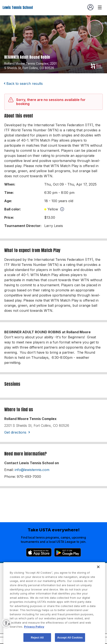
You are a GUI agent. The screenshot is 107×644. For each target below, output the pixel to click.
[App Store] (39, 552)
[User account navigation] (90, 7)
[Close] (98, 575)
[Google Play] (68, 552)
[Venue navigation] (100, 7)
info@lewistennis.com (32, 470)
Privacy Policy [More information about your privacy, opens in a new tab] (34, 635)
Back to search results (25, 84)
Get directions (15, 432)
